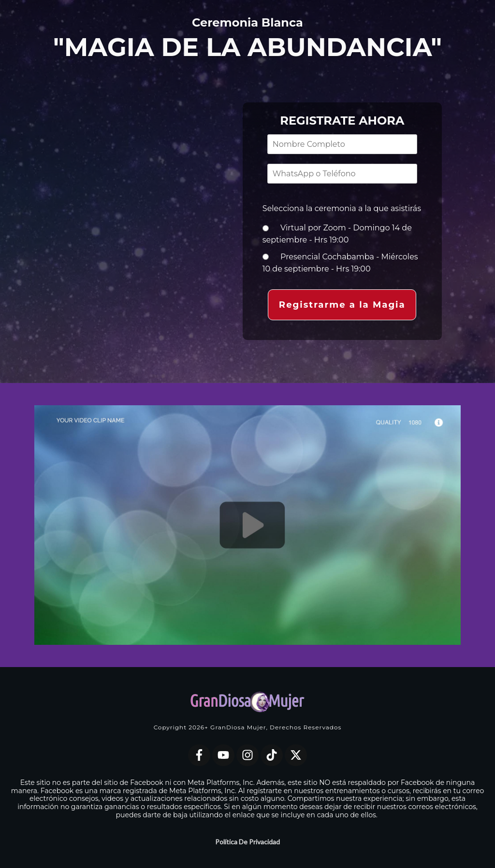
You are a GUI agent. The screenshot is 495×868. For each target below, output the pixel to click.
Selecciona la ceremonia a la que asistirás (342, 207)
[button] (342, 305)
